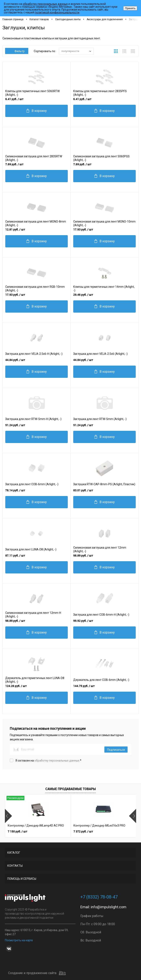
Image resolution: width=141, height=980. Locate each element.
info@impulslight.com (109, 907)
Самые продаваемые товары (71, 789)
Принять (130, 8)
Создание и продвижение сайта (37, 973)
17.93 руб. (83, 229)
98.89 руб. (83, 555)
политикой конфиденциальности (57, 12)
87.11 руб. (15, 555)
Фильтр (17, 51)
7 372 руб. (83, 831)
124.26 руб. (16, 686)
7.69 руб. (14, 164)
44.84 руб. (15, 360)
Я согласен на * (48, 761)
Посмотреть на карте (19, 940)
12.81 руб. (15, 229)
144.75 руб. (84, 686)
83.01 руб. (83, 490)
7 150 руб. (17, 831)
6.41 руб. (14, 99)
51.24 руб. (15, 425)
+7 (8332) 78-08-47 (99, 897)
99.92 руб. (83, 621)
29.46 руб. (83, 295)
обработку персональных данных (45, 4)
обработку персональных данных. (57, 761)
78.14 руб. (15, 490)
